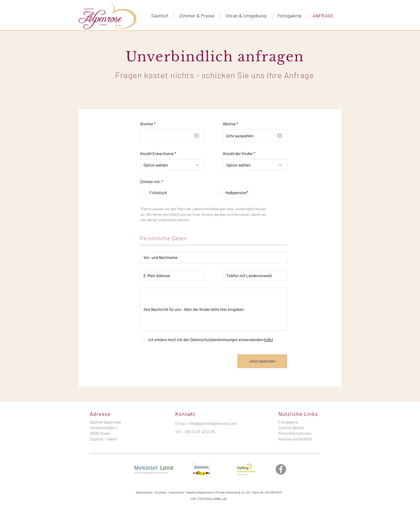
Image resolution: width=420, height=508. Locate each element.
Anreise (149, 124)
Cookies (160, 492)
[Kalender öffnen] (197, 136)
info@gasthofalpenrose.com (212, 423)
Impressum (176, 492)
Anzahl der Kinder (238, 154)
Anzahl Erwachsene (157, 154)
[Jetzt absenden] (262, 361)
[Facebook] (281, 469)
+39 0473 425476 (199, 432)
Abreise (232, 124)
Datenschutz (144, 492)
